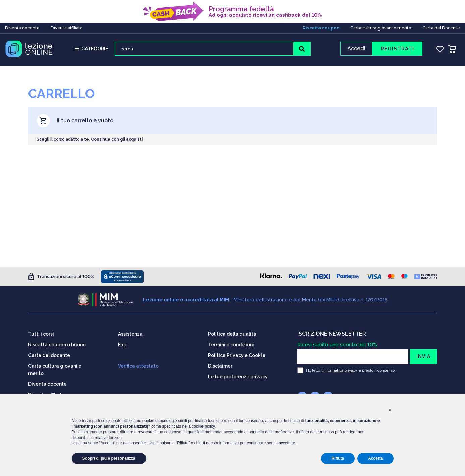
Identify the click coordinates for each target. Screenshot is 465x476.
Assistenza (130, 334)
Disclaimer (220, 366)
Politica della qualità (232, 334)
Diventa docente (22, 28)
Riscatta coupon (321, 28)
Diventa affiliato (67, 28)
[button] (390, 410)
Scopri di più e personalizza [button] (109, 458)
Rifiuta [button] (338, 458)
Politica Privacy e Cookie (237, 355)
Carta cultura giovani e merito (381, 28)
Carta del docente (49, 355)
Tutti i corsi (41, 334)
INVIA (423, 356)
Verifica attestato (138, 366)
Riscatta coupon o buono (57, 345)
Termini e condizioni (231, 345)
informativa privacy (340, 370)
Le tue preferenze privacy (238, 377)
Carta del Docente (441, 28)
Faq (122, 345)
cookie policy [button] (203, 426)
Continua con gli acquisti (117, 139)
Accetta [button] (375, 458)
